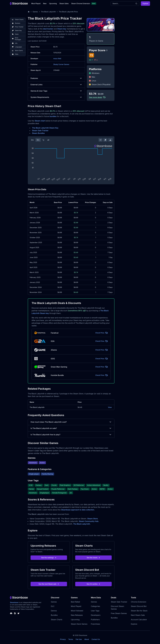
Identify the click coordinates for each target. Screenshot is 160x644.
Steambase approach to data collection (78, 510)
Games (35, 12)
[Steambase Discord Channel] (11, 613)
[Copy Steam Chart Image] (105, 140)
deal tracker (48, 29)
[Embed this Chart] (101, 140)
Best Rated (75, 602)
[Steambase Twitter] (18, 613)
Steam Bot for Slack (139, 611)
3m (32, 140)
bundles (53, 116)
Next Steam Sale (138, 615)
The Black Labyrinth (48, 12)
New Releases (77, 615)
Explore (145, 3)
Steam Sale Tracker (40, 131)
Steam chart (40, 121)
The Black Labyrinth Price (68, 12)
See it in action (93, 584)
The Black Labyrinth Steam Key (45, 128)
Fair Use (79, 639)
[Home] (29, 12)
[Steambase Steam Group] (15, 613)
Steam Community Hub (89, 521)
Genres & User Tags (56, 91)
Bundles (54, 615)
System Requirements (56, 97)
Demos (54, 611)
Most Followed (77, 611)
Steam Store (92, 519)
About (87, 639)
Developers (96, 615)
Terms (71, 639)
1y (43, 140)
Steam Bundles (38, 133)
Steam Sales (64, 3)
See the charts (93, 558)
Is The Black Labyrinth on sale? (71, 428)
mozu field (57, 59)
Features (56, 78)
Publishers (95, 620)
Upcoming (53, 3)
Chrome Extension (139, 602)
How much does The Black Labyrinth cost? (71, 422)
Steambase (14, 602)
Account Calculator (139, 620)
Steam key (62, 29)
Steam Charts (57, 620)
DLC (53, 606)
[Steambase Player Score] (107, 50)
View (110, 407)
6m (38, 140)
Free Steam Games (119, 613)
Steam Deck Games (79, 624)
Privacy (63, 639)
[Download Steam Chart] (110, 140)
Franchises (95, 624)
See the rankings (49, 558)
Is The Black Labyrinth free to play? (71, 435)
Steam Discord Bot (139, 606)
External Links (56, 85)
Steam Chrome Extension (81, 3)
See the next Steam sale (49, 584)
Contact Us (96, 639)
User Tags (95, 611)
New (45, 3)
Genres (94, 602)
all (48, 140)
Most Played (36, 3)
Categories (95, 606)
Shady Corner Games (61, 64)
